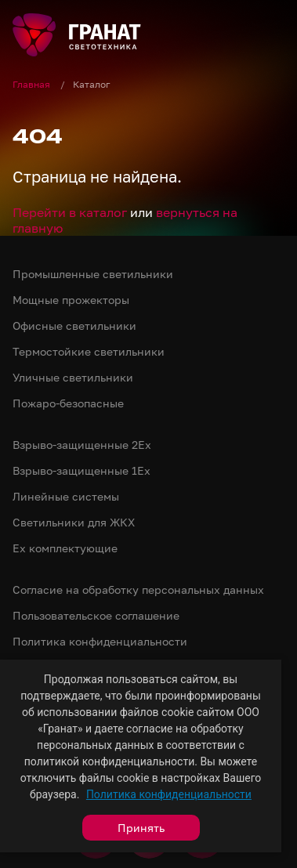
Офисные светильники (74, 325)
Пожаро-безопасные (68, 403)
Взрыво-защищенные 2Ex (82, 445)
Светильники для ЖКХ (74, 522)
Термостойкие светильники (89, 351)
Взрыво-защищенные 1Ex (81, 470)
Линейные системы (66, 496)
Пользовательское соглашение (96, 615)
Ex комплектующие (65, 548)
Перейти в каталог (70, 212)
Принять (141, 828)
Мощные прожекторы (71, 300)
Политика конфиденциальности (169, 794)
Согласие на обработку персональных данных (138, 590)
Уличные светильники (73, 377)
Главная (33, 84)
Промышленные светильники (93, 274)
